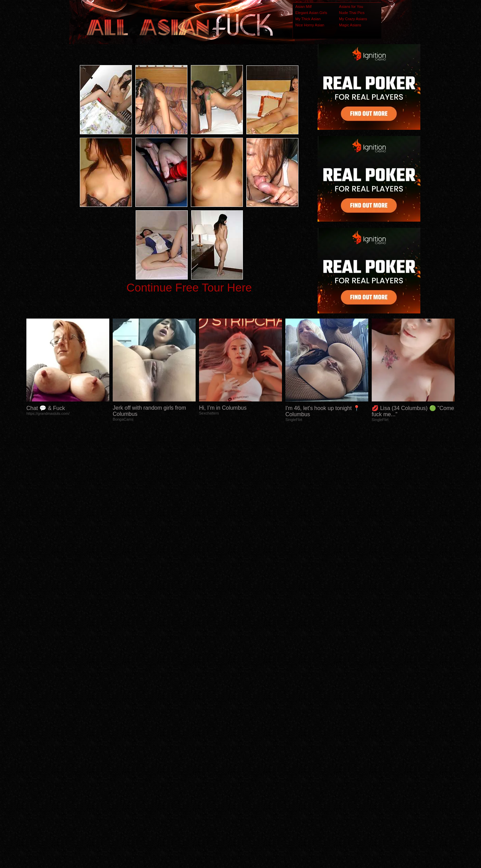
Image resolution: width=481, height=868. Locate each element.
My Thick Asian (308, 19)
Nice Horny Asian (310, 25)
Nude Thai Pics (352, 13)
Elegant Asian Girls (311, 13)
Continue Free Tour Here (189, 288)
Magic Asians (350, 25)
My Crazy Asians (353, 19)
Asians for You (351, 7)
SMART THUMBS (253, 732)
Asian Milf (304, 7)
